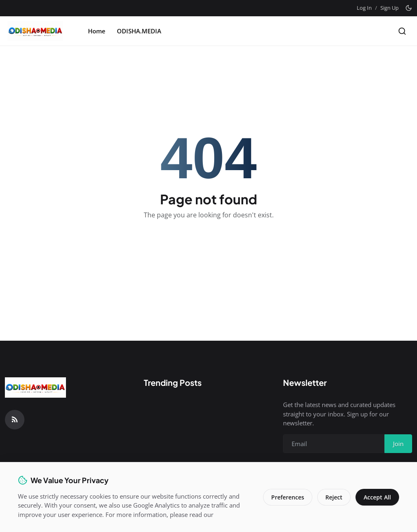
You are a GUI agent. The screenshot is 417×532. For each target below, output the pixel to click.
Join (398, 444)
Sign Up (390, 8)
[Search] (402, 31)
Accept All (377, 497)
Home (97, 31)
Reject (334, 497)
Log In (364, 8)
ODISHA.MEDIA (139, 31)
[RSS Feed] (15, 420)
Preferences (288, 497)
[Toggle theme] (409, 8)
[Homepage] (35, 31)
